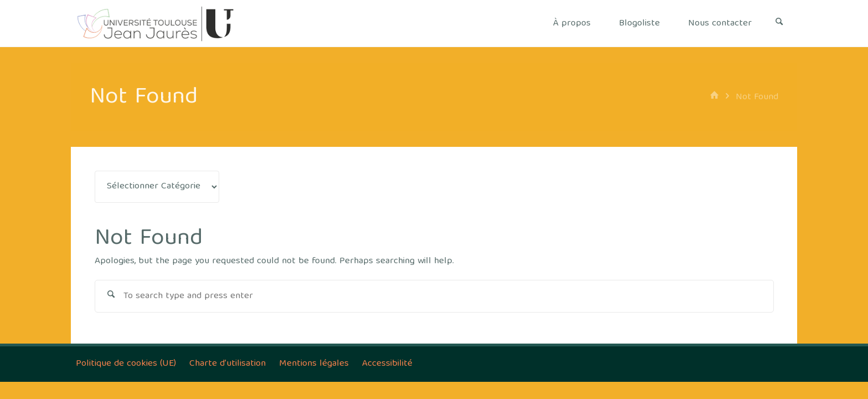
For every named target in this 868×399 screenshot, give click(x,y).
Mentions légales (314, 364)
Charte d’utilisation (228, 364)
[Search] (779, 24)
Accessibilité (387, 364)
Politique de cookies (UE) (126, 364)
